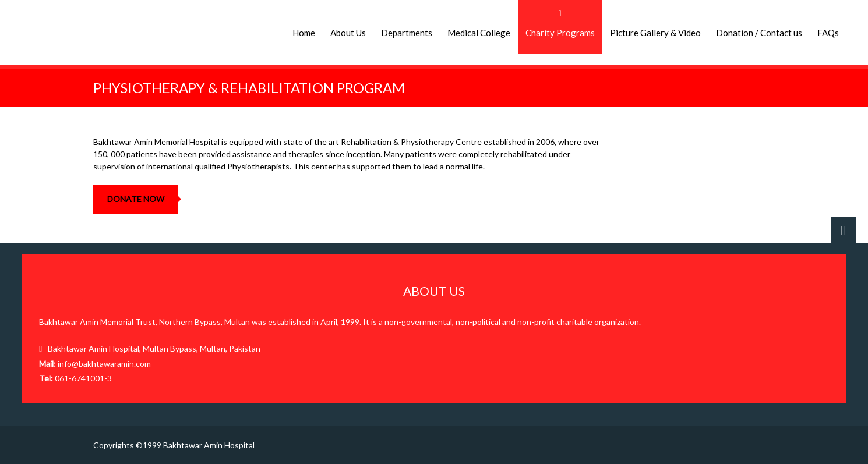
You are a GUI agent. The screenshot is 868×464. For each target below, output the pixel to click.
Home (304, 33)
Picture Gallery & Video (655, 33)
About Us (348, 33)
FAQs (828, 33)
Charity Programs (560, 33)
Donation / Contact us (759, 33)
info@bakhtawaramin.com (104, 364)
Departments (407, 33)
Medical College (479, 33)
